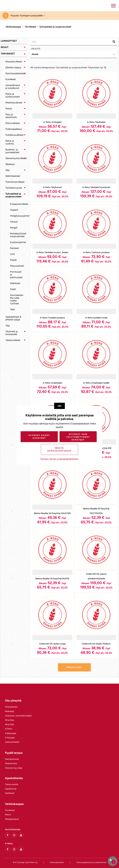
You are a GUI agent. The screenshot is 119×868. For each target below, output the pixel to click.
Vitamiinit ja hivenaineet (12, 333)
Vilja (8, 326)
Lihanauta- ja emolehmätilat (18, 716)
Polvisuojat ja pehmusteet (16, 275)
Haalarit (14, 210)
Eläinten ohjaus (13, 67)
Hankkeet (10, 793)
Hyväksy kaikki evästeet (39, 437)
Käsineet (14, 248)
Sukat (13, 289)
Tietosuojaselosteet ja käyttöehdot (91, 862)
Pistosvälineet (13, 123)
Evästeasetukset (57, 862)
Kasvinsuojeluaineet (16, 73)
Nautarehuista (12, 759)
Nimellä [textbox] (35, 54)
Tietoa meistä (11, 784)
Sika (8, 170)
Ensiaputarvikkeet (19, 204)
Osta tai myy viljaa (14, 768)
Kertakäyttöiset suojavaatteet (18, 235)
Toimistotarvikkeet (15, 182)
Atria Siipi (9, 724)
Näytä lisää (74, 667)
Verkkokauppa (13, 27)
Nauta (9, 109)
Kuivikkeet (11, 79)
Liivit (12, 254)
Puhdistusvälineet (14, 135)
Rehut (5, 47)
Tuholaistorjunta (14, 188)
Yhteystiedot (11, 707)
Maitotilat (9, 711)
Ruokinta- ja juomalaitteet (12, 151)
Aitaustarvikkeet (14, 62)
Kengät (14, 228)
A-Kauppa (10, 738)
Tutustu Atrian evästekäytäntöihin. (60, 459)
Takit (12, 309)
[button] (113, 6)
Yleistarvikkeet (13, 340)
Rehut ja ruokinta (10, 142)
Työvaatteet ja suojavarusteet (13, 195)
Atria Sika (9, 720)
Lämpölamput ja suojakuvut (13, 87)
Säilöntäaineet (13, 176)
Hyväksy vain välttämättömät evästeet (78, 437)
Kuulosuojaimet (18, 242)
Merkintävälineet (14, 103)
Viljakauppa (11, 733)
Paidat (13, 260)
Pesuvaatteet (17, 266)
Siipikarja (10, 164)
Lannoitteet (9, 41)
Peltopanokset (12, 819)
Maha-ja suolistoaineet (13, 95)
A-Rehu (9, 729)
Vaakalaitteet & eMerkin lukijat (13, 318)
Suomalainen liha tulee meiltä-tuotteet (17, 299)
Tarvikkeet (30, 27)
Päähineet (15, 283)
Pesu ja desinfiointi (11, 116)
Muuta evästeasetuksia (59, 449)
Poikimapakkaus (14, 129)
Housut (14, 222)
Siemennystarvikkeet (16, 158)
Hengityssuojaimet (19, 216)
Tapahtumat (11, 789)
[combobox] (74, 54)
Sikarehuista (11, 763)
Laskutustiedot (12, 742)
